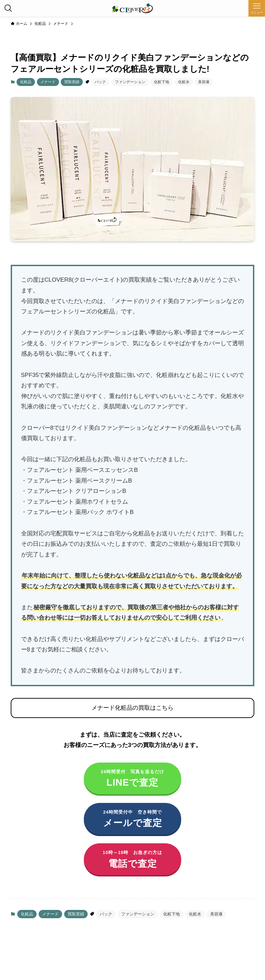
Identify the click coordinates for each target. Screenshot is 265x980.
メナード (48, 82)
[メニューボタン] (257, 8)
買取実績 (72, 82)
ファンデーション (130, 82)
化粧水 (184, 82)
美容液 (204, 82)
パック (100, 82)
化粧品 (26, 82)
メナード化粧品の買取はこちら (132, 708)
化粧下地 (161, 82)
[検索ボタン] (8, 8)
